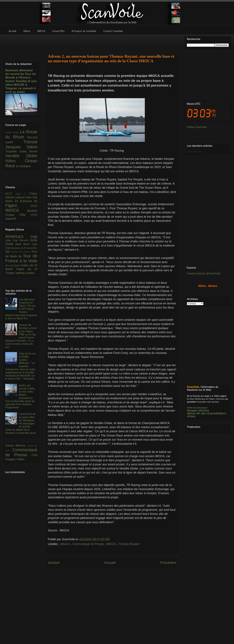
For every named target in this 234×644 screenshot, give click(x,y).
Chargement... (195, 152)
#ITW (189, 408)
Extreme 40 (29, 201)
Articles (10, 446)
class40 (11, 219)
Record (32, 137)
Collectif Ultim (24, 197)
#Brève (191, 413)
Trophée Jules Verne (21, 151)
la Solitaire (24, 166)
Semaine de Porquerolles (24, 248)
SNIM (10, 244)
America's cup (21, 236)
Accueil (110, 563)
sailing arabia (25, 273)
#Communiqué (200, 408)
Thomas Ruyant (129, 544)
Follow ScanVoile (197, 127)
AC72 (10, 194)
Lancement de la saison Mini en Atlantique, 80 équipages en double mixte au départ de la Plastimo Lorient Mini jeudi (21, 423)
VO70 (34, 215)
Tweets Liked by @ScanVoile (204, 273)
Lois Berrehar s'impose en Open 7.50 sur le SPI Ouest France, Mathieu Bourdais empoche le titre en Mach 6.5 (21, 309)
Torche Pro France (21, 252)
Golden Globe (13, 133)
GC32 (34, 206)
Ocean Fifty (18, 215)
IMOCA (112, 544)
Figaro (18, 205)
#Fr (198, 413)
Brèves (21, 445)
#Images (192, 411)
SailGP (14, 142)
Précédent (168, 563)
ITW (34, 455)
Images (11, 459)
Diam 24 (13, 201)
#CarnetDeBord (216, 413)
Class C (22, 194)
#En (203, 413)
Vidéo (20, 459)
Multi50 (32, 211)
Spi (8, 252)
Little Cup (12, 240)
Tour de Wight (13, 266)
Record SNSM (28, 240)
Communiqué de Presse (89, 544)
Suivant (54, 563)
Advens (65, 544)
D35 (35, 197)
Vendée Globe (21, 156)
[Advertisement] (112, 42)
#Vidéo (191, 416)
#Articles (204, 411)
